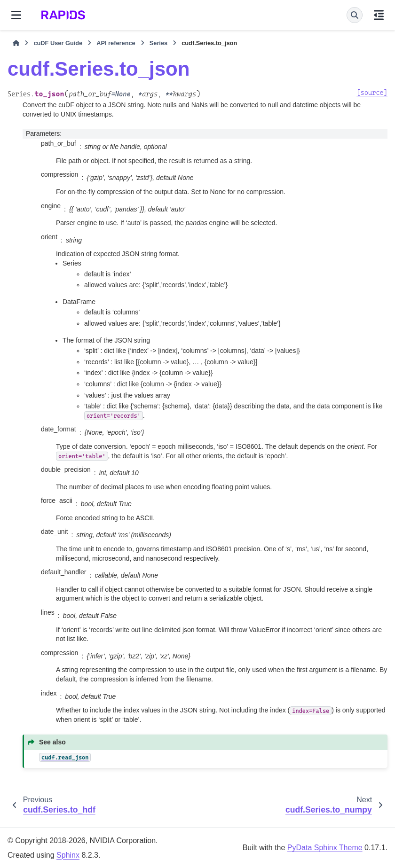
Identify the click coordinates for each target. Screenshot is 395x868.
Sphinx (68, 855)
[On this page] (379, 15)
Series (158, 43)
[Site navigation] (16, 15)
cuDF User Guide (58, 43)
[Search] (355, 15)
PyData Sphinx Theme (325, 848)
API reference (116, 43)
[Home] (16, 43)
